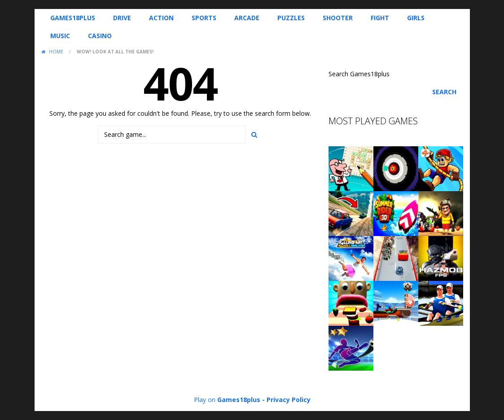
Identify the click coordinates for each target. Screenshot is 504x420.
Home (56, 52)
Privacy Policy (289, 400)
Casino (100, 36)
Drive (122, 18)
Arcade (247, 18)
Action (161, 18)
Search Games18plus (359, 74)
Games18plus (73, 18)
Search (444, 92)
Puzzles (291, 18)
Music (60, 36)
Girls (416, 18)
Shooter (338, 18)
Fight (380, 18)
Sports (204, 18)
